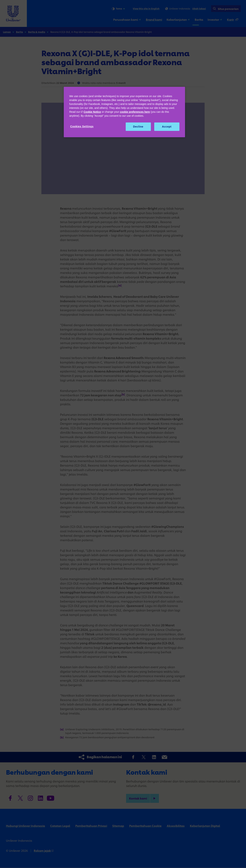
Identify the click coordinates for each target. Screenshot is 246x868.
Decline (138, 127)
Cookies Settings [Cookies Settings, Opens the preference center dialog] (82, 126)
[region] (124, 112)
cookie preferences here (135, 112)
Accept (167, 127)
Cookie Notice (92, 112)
